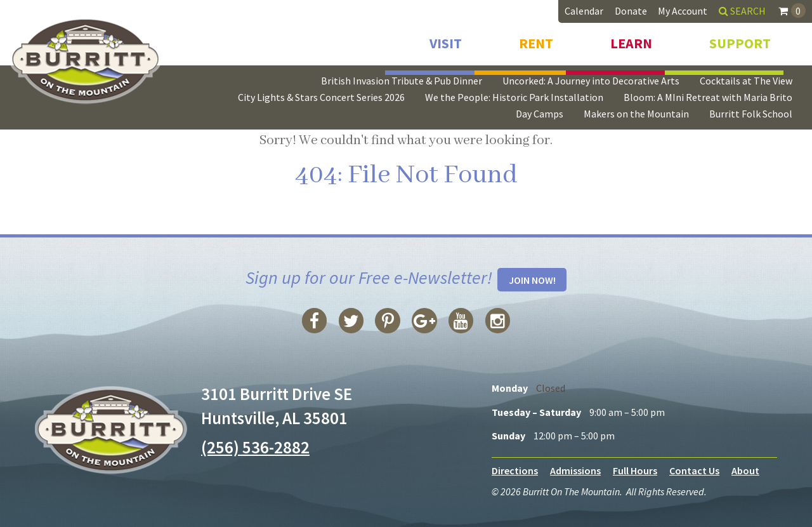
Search (742, 11)
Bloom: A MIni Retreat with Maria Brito (708, 97)
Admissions (575, 470)
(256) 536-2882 (255, 447)
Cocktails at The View (746, 81)
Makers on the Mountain (636, 114)
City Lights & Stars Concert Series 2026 (321, 97)
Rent (536, 43)
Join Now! (532, 280)
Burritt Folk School (751, 114)
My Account (683, 11)
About (745, 470)
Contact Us (694, 470)
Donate (631, 11)
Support (740, 43)
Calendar (584, 11)
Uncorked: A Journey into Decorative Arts (591, 81)
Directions (515, 470)
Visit (446, 43)
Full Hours (635, 470)
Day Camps (540, 114)
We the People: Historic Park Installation (514, 97)
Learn (631, 43)
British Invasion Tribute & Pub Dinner (402, 81)
